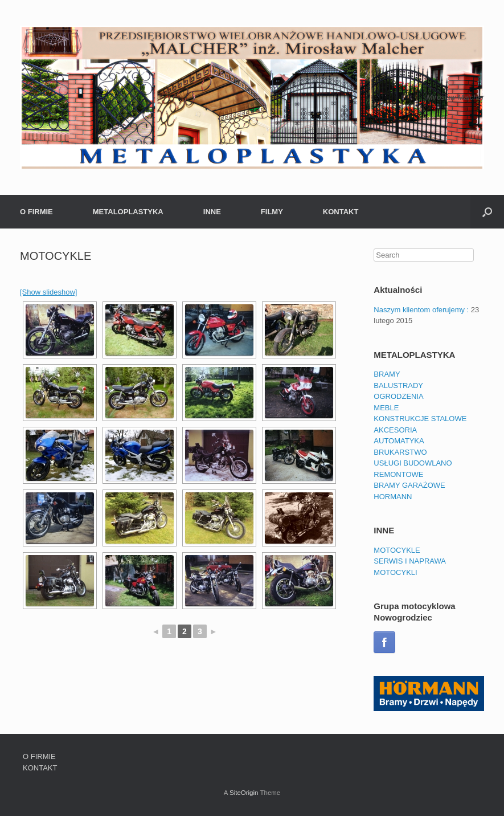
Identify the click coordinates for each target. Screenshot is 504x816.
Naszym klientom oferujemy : (421, 310)
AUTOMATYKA (399, 441)
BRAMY (387, 374)
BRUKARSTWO (400, 452)
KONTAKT (341, 212)
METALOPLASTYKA (128, 212)
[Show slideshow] (48, 292)
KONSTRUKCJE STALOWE (420, 419)
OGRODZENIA (398, 396)
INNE (212, 212)
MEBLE (386, 408)
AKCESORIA (395, 430)
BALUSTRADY (398, 385)
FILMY (272, 212)
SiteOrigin (244, 793)
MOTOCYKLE (397, 550)
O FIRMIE (36, 212)
